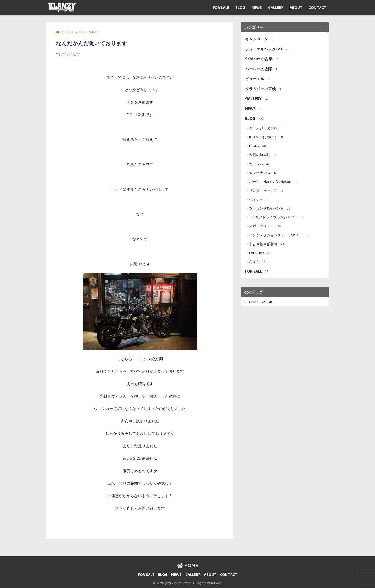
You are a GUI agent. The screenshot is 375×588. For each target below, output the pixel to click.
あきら (258, 262)
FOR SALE (221, 7)
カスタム (260, 164)
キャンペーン (260, 39)
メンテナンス (263, 173)
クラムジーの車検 (264, 89)
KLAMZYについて (267, 137)
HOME (187, 565)
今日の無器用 (263, 155)
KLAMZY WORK (259, 302)
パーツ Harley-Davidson (274, 182)
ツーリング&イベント (270, 209)
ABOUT (296, 7)
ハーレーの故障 (262, 69)
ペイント (260, 200)
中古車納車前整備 (267, 244)
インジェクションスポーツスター (280, 235)
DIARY (258, 146)
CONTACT (317, 7)
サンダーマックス (267, 191)
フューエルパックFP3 (267, 49)
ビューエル (258, 79)
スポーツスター (265, 226)
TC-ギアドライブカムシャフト (277, 218)
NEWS (257, 7)
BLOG (240, 7)
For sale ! (260, 253)
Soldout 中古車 (262, 59)
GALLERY (276, 7)
